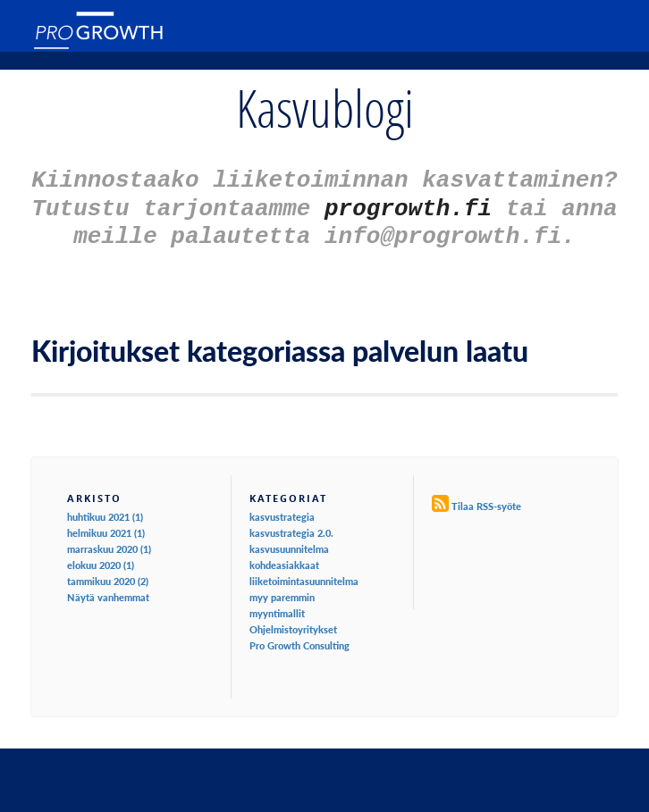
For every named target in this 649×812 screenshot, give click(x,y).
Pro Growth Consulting (299, 637)
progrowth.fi (408, 204)
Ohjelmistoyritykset (293, 621)
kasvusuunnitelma (289, 541)
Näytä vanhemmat (108, 589)
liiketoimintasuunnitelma (304, 573)
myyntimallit (277, 605)
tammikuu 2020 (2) (108, 573)
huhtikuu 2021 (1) (105, 509)
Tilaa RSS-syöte (486, 498)
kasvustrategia (282, 509)
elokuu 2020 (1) (101, 557)
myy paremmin (282, 589)
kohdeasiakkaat (284, 557)
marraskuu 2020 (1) (109, 541)
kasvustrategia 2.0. (291, 525)
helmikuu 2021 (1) (106, 525)
